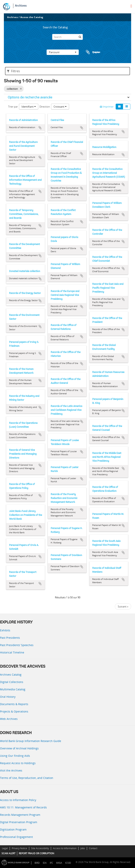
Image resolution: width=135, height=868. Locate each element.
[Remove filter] (21, 89)
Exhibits (5, 630)
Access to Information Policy (18, 800)
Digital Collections (12, 682)
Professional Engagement (16, 837)
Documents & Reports (14, 704)
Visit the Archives (11, 770)
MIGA (59, 863)
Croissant (60, 107)
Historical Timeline (12, 652)
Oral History (8, 697)
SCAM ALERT (9, 853)
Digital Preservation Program (19, 822)
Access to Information (65, 848)
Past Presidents (10, 638)
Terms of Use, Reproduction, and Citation (27, 778)
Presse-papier (93, 52)
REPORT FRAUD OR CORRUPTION (36, 853)
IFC (51, 863)
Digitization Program (13, 829)
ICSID (68, 863)
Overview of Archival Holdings (19, 748)
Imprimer (107, 107)
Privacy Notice (19, 848)
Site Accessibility (40, 848)
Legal (5, 848)
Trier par (13, 107)
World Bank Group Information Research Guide (31, 741)
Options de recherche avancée (30, 97)
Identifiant (29, 107)
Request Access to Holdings (18, 763)
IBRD (37, 863)
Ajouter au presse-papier (40, 128)
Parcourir (63, 52)
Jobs (83, 848)
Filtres (13, 71)
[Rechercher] (80, 37)
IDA (45, 863)
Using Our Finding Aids (15, 756)
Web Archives (9, 719)
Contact (93, 848)
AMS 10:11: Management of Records (23, 807)
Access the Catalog (32, 17)
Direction (45, 107)
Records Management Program (20, 815)
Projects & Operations (14, 711)
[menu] (131, 6)
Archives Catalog (11, 675)
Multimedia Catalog (13, 689)
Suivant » (123, 606)
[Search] (67, 37)
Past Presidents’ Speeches (17, 645)
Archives (21, 6)
